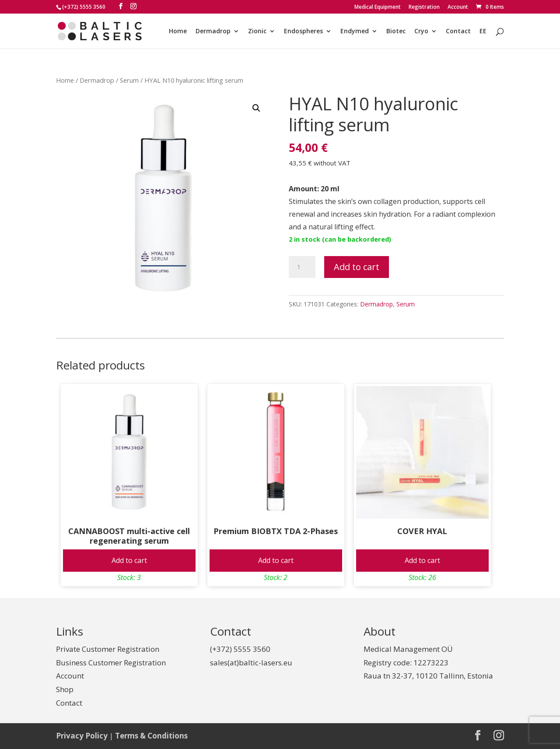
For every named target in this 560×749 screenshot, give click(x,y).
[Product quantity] (302, 267)
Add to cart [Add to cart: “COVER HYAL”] (422, 560)
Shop (65, 689)
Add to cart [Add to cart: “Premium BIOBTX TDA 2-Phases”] (276, 560)
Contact (458, 32)
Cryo (421, 32)
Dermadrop (213, 32)
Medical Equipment (378, 7)
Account (458, 7)
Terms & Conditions (151, 736)
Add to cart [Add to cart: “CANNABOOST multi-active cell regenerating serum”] (129, 560)
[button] (256, 108)
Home (178, 32)
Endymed (355, 32)
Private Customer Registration (108, 649)
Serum (129, 80)
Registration (424, 7)
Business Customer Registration (111, 663)
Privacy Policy (82, 736)
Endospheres (303, 32)
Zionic (257, 32)
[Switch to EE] (483, 38)
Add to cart (357, 267)
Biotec (396, 32)
